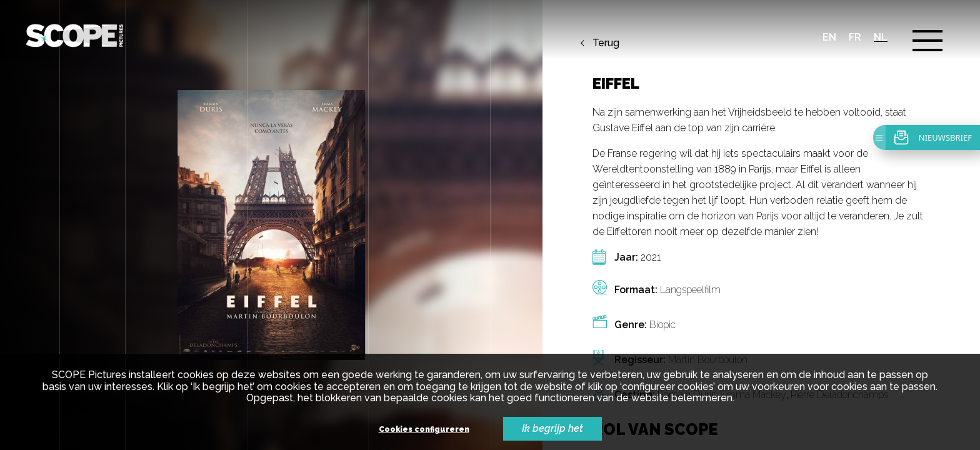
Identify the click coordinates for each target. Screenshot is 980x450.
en (829, 37)
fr (855, 37)
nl (881, 37)
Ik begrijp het (552, 428)
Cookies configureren (424, 430)
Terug (606, 43)
